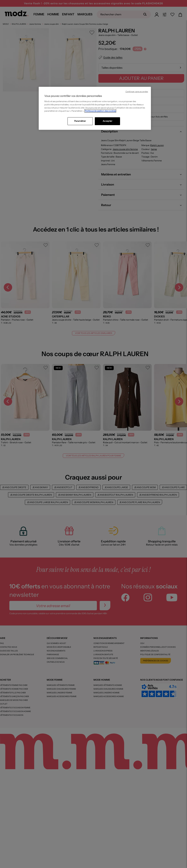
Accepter (108, 121)
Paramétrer (80, 121)
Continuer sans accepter (137, 92)
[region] (95, 108)
